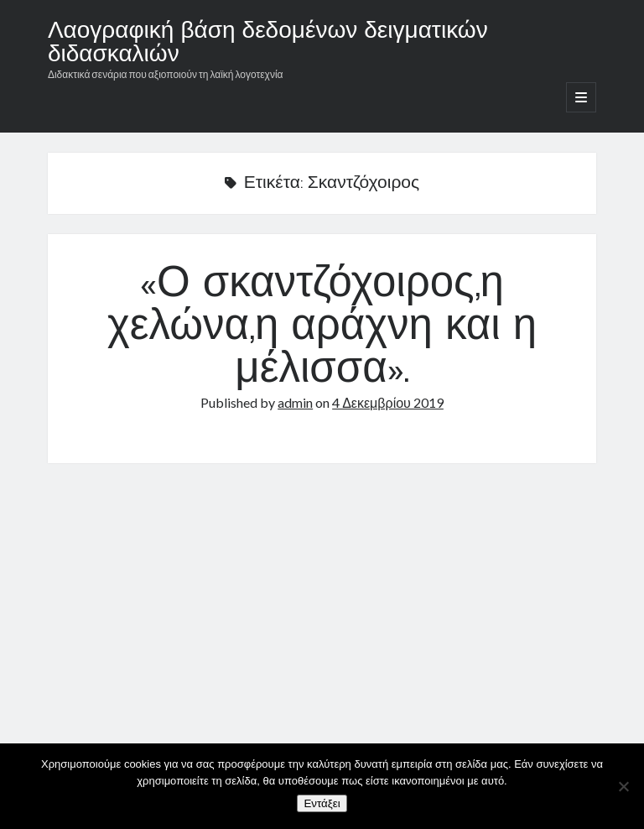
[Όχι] (623, 786)
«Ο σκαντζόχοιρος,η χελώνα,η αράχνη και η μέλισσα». (322, 328)
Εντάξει (322, 803)
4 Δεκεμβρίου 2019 (388, 402)
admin (295, 402)
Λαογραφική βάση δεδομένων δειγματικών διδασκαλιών (268, 44)
